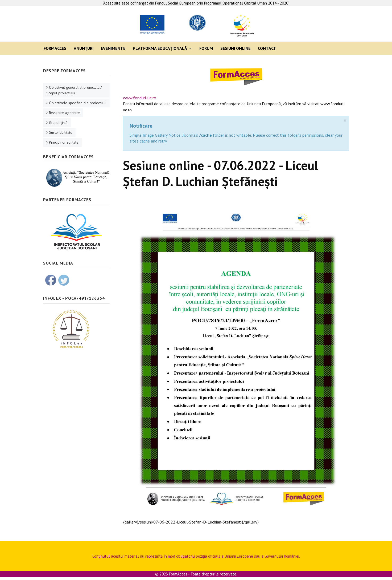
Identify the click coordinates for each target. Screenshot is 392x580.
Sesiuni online (235, 48)
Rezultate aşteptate (64, 113)
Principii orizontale (64, 142)
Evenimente (113, 48)
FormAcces (55, 48)
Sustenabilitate (61, 132)
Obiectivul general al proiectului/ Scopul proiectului (74, 90)
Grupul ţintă (58, 123)
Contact (267, 48)
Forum (206, 48)
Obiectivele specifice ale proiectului (78, 103)
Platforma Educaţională (160, 48)
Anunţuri (84, 48)
